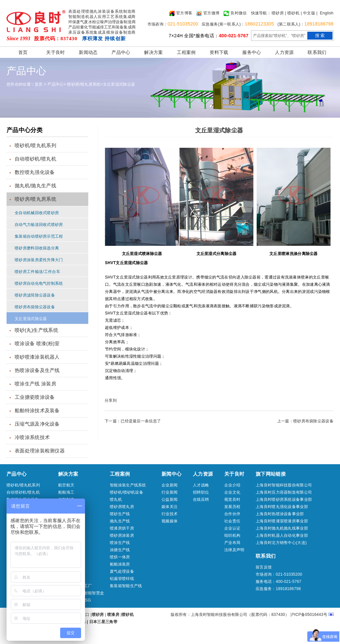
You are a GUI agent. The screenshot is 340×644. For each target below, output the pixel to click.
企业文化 (232, 492)
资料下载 (219, 52)
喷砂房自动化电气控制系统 (39, 283)
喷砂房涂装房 (122, 535)
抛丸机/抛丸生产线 (35, 186)
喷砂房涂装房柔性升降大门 (39, 260)
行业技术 (170, 514)
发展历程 (232, 507)
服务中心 (252, 52)
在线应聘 (201, 500)
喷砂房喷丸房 (122, 507)
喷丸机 (116, 500)
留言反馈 (264, 567)
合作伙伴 (232, 514)
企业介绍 (232, 485)
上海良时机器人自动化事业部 (282, 535)
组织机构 (232, 535)
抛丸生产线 (120, 521)
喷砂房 (278, 13)
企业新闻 (170, 485)
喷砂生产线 (120, 514)
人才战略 (201, 485)
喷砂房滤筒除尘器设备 (35, 295)
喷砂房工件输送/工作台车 (37, 272)
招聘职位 (201, 492)
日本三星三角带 (103, 622)
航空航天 (66, 485)
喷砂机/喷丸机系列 (35, 145)
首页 (23, 52)
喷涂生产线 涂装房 (35, 384)
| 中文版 (308, 13)
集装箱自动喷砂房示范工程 (39, 236)
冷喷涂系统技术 (32, 437)
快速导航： (261, 13)
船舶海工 (66, 492)
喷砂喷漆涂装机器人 (37, 357)
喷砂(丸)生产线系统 (36, 330)
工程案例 (186, 52)
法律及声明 (234, 550)
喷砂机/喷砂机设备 (127, 492)
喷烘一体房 (120, 557)
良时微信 (235, 13)
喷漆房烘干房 (122, 528)
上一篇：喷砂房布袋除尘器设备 (305, 421)
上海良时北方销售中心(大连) (281, 543)
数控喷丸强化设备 (35, 172)
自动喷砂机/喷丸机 (35, 159)
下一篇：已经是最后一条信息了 (133, 421)
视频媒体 (170, 521)
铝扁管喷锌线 (122, 579)
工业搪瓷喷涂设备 (35, 397)
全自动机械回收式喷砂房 (37, 213)
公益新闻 (170, 500)
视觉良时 (232, 500)
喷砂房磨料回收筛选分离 (37, 248)
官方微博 (208, 13)
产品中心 (121, 52)
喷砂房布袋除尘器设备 (35, 307)
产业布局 (232, 543)
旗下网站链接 (271, 474)
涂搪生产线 (120, 550)
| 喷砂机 (292, 13)
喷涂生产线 (120, 543)
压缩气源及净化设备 (37, 424)
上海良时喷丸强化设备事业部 (282, 507)
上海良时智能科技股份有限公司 (284, 485)
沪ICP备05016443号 (309, 615)
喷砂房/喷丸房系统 (84, 84)
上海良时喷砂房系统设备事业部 (284, 500)
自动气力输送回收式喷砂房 (39, 225)
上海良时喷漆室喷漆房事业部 (282, 521)
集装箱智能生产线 (126, 586)
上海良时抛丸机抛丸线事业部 (282, 528)
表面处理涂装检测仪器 (40, 451)
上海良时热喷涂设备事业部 (280, 514)
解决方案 (153, 52)
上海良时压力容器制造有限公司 (284, 492)
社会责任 (232, 521)
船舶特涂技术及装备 (37, 410)
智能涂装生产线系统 (128, 485)
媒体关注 (170, 507)
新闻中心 (171, 474)
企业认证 (232, 528)
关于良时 (55, 52)
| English (325, 13)
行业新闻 (170, 492)
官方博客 (181, 13)
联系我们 (317, 52)
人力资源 (284, 52)
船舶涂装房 (120, 564)
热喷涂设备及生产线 (37, 370)
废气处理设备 (122, 571)
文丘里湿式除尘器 (119, 84)
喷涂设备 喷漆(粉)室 (37, 343)
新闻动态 (88, 52)
